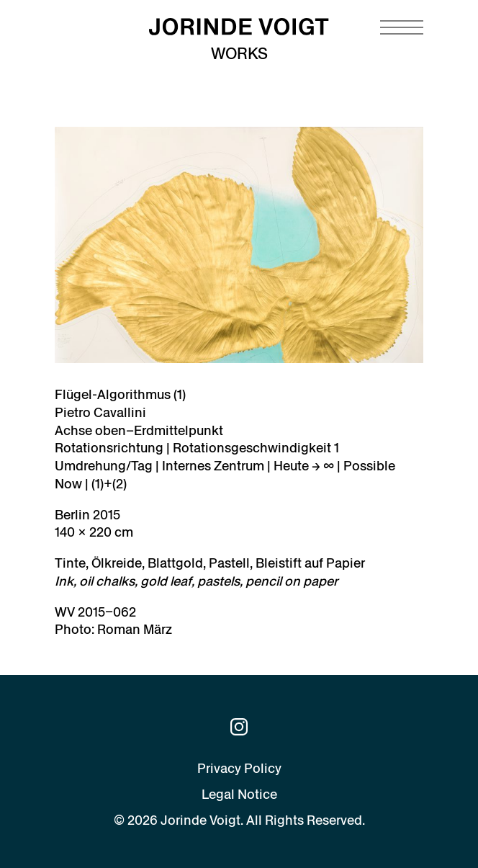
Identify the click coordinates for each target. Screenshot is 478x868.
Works (239, 54)
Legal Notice (239, 794)
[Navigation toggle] (402, 27)
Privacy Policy (239, 768)
